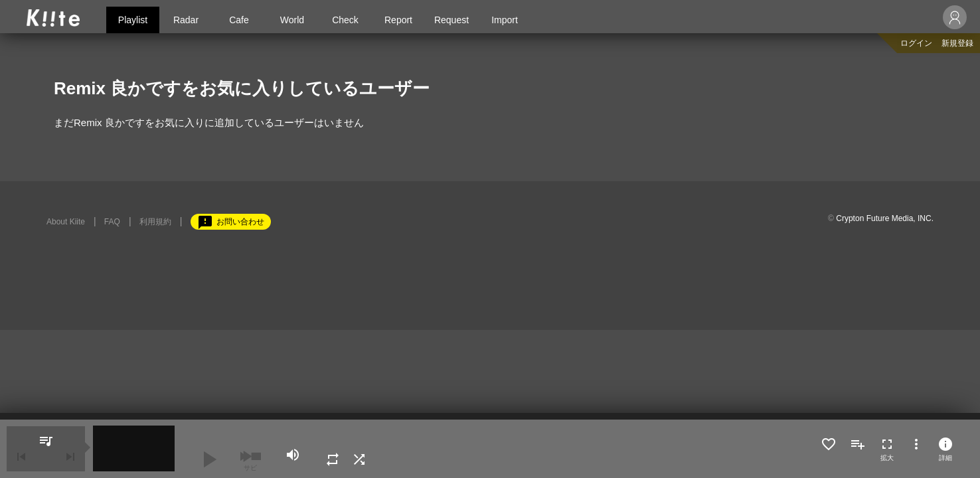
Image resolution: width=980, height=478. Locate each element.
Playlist (133, 20)
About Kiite (66, 222)
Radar (186, 20)
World (292, 20)
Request (451, 20)
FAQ (112, 222)
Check (345, 20)
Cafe (239, 20)
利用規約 (155, 222)
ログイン (916, 43)
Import (505, 20)
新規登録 (957, 43)
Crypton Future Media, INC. (885, 218)
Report (398, 20)
